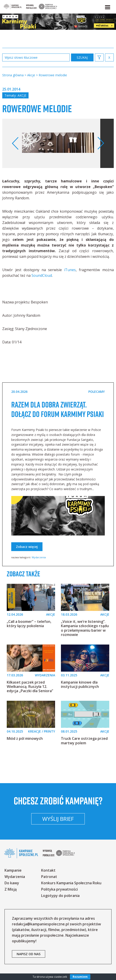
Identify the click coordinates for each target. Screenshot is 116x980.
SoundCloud (42, 275)
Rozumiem (80, 977)
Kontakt (48, 870)
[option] (58, 143)
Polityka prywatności (59, 889)
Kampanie (13, 870)
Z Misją (11, 889)
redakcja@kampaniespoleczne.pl (40, 924)
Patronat (49, 877)
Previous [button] (15, 143)
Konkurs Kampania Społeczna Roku (71, 883)
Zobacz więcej (27, 547)
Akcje (22, 95)
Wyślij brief (58, 819)
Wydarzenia (39, 557)
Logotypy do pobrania (60, 896)
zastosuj (82, 57)
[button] (107, 6)
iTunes (70, 270)
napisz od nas (29, 954)
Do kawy (12, 883)
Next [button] (101, 143)
